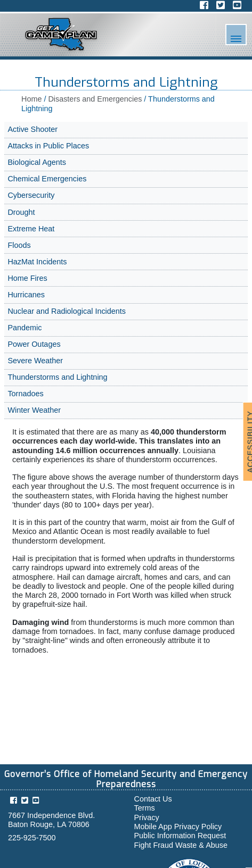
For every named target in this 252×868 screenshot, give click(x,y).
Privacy (147, 817)
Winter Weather (34, 410)
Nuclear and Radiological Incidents (67, 311)
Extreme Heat (31, 229)
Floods (19, 245)
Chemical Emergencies (47, 179)
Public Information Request (180, 836)
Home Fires (27, 278)
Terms (145, 808)
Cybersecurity (31, 195)
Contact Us (153, 799)
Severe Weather (35, 361)
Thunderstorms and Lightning (57, 377)
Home (31, 99)
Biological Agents (37, 162)
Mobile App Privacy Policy (178, 827)
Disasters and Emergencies (95, 99)
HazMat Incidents (37, 262)
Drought (21, 212)
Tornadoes (25, 394)
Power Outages (34, 344)
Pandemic (25, 328)
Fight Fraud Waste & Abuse (181, 845)
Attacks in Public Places (48, 146)
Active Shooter (32, 129)
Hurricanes (26, 295)
